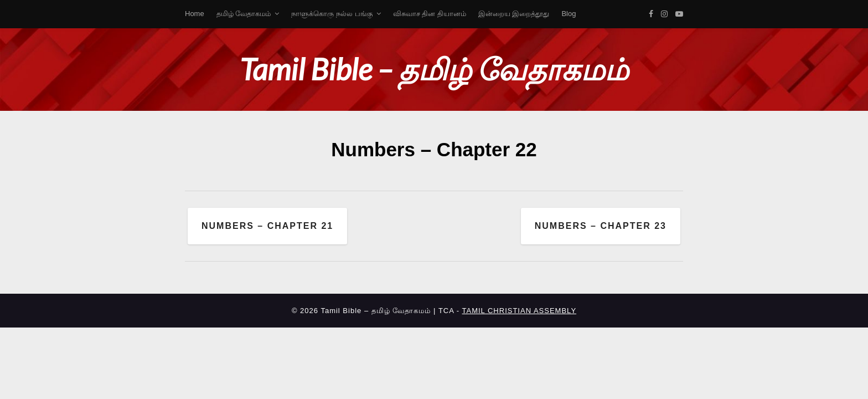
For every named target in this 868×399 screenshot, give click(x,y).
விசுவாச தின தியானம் (430, 14)
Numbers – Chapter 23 (601, 226)
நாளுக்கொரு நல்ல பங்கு (332, 14)
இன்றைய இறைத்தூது (514, 14)
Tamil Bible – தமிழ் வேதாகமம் (434, 69)
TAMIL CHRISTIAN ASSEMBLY (520, 311)
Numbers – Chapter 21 (267, 226)
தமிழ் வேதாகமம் (244, 14)
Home (195, 14)
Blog (569, 14)
